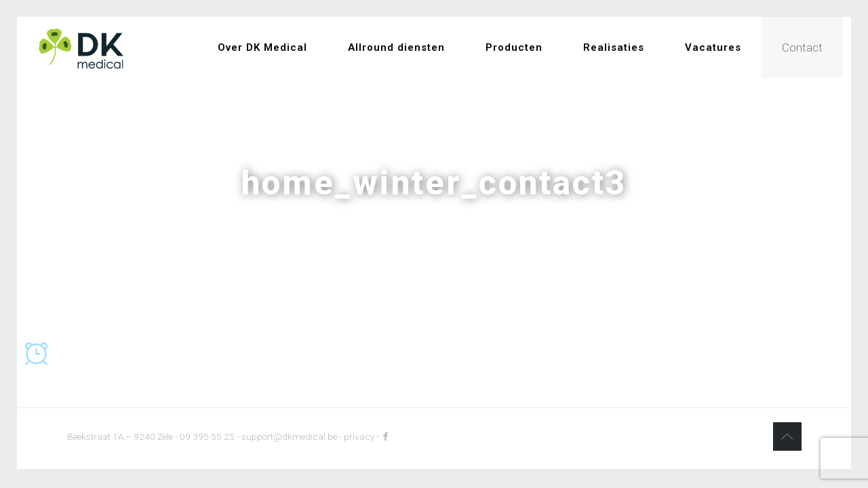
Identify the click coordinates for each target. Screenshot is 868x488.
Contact (802, 47)
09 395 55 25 (207, 436)
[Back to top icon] (787, 436)
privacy (359, 436)
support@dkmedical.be (289, 436)
